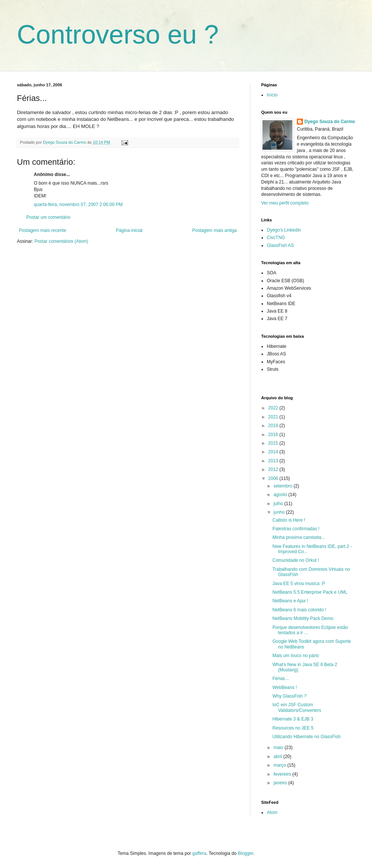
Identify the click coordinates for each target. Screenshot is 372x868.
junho (280, 512)
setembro (284, 486)
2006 (274, 478)
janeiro (281, 783)
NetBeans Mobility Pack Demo (303, 618)
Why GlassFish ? (290, 696)
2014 (274, 452)
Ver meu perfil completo (285, 203)
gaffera (199, 853)
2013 (274, 461)
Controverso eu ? (118, 35)
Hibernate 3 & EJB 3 (293, 719)
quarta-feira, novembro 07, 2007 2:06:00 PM (78, 205)
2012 (274, 469)
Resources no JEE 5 (293, 728)
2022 (274, 408)
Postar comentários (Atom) (61, 241)
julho (279, 504)
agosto (281, 495)
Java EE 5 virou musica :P (299, 584)
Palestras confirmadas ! (296, 529)
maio (279, 748)
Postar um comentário (48, 217)
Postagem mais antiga (214, 230)
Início (272, 95)
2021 (274, 417)
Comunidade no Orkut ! (296, 560)
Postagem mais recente (42, 230)
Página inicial (129, 230)
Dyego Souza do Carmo (330, 122)
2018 (274, 426)
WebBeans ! (285, 687)
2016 (274, 435)
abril (278, 757)
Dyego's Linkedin (284, 230)
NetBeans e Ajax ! (290, 601)
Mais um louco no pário (296, 656)
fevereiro (283, 774)
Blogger (246, 853)
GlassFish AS (280, 245)
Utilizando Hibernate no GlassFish (306, 737)
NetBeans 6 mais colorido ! (299, 610)
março (281, 765)
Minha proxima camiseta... (299, 537)
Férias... (281, 678)
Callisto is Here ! (289, 520)
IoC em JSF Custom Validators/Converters (297, 707)
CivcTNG (276, 238)
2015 (274, 443)
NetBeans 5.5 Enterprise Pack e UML (310, 592)
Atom (272, 812)
